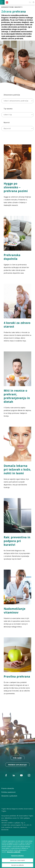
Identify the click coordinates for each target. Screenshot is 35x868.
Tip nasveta (8, 109)
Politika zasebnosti (8, 792)
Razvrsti (7, 123)
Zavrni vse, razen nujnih (17, 861)
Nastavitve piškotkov (18, 857)
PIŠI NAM (17, 758)
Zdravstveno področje (12, 95)
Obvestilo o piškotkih (9, 796)
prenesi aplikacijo (17, 765)
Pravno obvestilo (8, 788)
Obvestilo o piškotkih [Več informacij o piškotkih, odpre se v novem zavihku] (14, 853)
